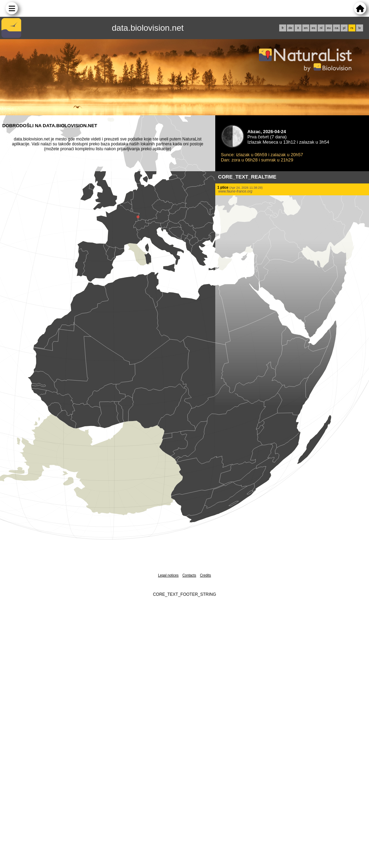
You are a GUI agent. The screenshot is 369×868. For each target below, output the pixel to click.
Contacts (189, 575)
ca (337, 28)
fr (283, 28)
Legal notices (168, 575)
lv (360, 28)
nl (321, 28)
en (306, 28)
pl (344, 28)
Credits (205, 575)
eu (329, 28)
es (313, 28)
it (298, 28)
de (290, 28)
